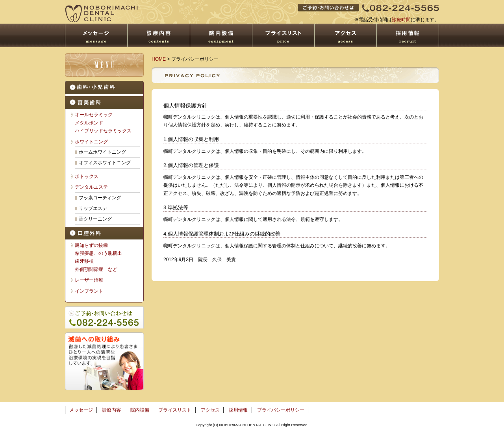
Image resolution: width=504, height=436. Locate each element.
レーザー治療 (89, 280)
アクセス (210, 410)
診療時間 (401, 20)
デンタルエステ (91, 187)
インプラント (89, 291)
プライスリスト (175, 410)
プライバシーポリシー (281, 410)
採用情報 (238, 410)
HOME (159, 59)
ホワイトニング (91, 142)
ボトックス (87, 176)
